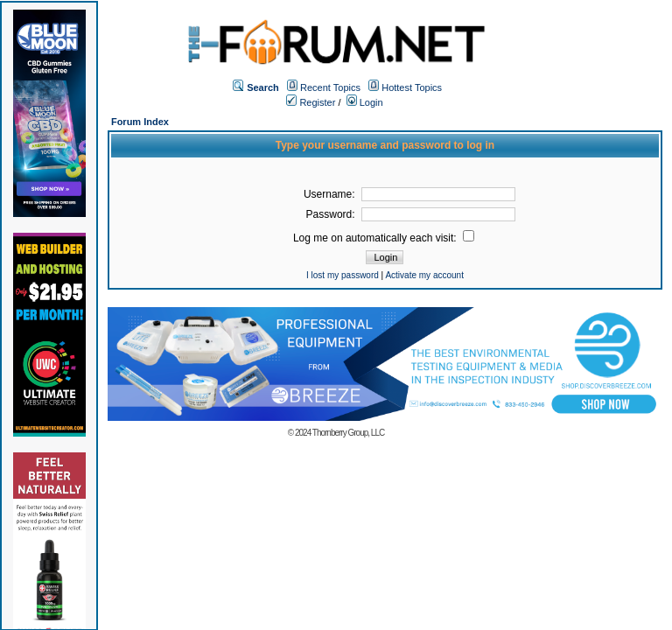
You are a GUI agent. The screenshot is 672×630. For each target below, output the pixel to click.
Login (365, 102)
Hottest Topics (412, 87)
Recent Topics (330, 87)
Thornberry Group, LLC (348, 433)
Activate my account (424, 275)
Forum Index (140, 122)
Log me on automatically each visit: (384, 238)
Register (311, 102)
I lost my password (343, 275)
